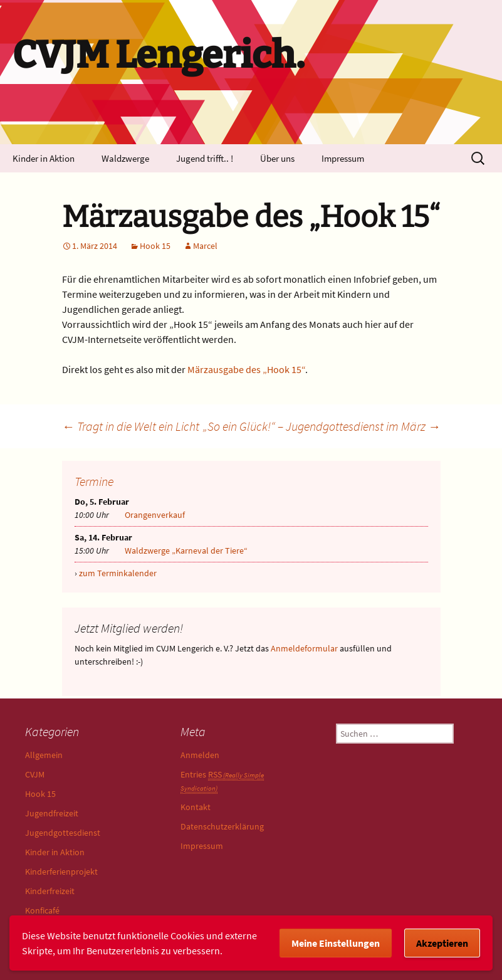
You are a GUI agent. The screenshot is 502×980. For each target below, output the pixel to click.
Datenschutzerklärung (222, 826)
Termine (94, 481)
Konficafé (42, 910)
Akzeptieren (442, 943)
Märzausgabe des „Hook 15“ (246, 369)
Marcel (205, 246)
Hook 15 (155, 246)
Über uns (277, 158)
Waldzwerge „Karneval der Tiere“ (186, 551)
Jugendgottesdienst (63, 833)
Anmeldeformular (304, 648)
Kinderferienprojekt (61, 872)
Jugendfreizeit (52, 813)
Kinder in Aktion (44, 158)
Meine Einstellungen (336, 943)
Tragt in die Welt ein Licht (131, 426)
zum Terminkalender (118, 573)
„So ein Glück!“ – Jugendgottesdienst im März (322, 426)
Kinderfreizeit (50, 891)
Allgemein (44, 755)
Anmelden (200, 755)
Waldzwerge (125, 158)
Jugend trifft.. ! (205, 158)
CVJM (35, 774)
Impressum (343, 158)
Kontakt (196, 807)
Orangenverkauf (155, 515)
